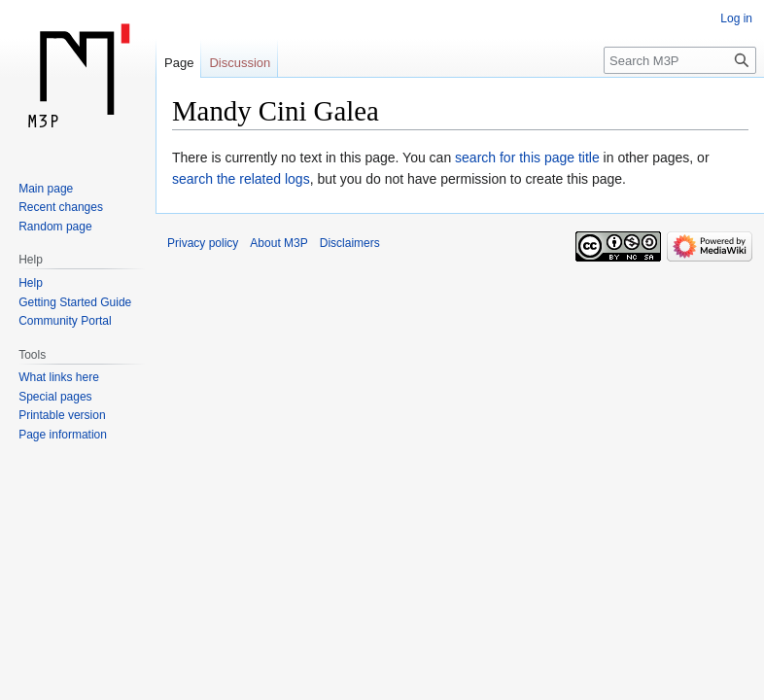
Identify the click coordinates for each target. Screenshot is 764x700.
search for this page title (527, 157)
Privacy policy (203, 243)
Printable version (62, 415)
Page (179, 63)
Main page (46, 189)
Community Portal (65, 321)
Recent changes (61, 207)
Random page (55, 227)
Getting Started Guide (75, 302)
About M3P (278, 243)
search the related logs (241, 179)
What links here (59, 377)
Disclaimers (350, 243)
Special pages (55, 397)
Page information (63, 435)
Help (31, 283)
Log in (736, 18)
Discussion (240, 63)
